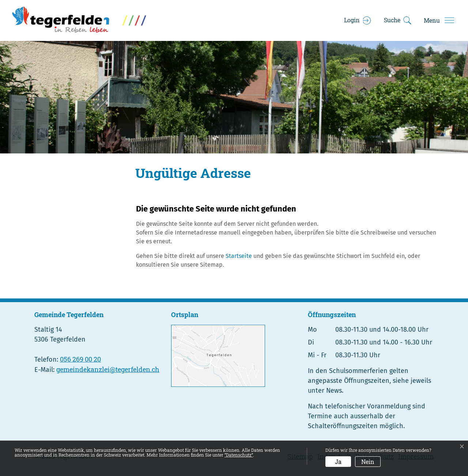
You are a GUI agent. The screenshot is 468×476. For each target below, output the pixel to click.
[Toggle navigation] (439, 20)
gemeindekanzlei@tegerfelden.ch (108, 369)
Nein (368, 462)
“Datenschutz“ (239, 455)
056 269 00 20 (80, 359)
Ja (338, 462)
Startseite (239, 256)
